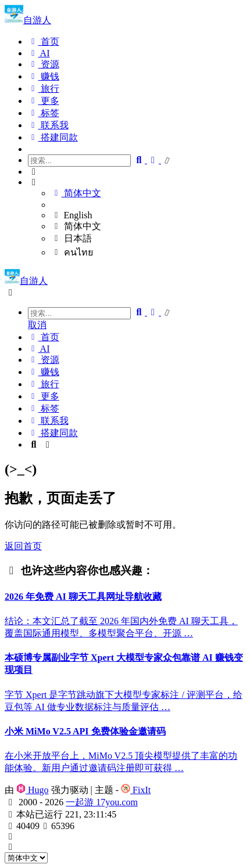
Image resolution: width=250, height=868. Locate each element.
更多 (44, 101)
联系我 (48, 125)
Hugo (33, 790)
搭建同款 (53, 137)
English (72, 215)
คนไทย (72, 252)
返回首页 (23, 546)
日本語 (72, 238)
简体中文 (76, 193)
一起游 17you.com (102, 802)
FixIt (136, 790)
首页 (44, 42)
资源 (44, 64)
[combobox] (79, 313)
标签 (44, 113)
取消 (37, 325)
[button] (137, 172)
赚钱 (44, 76)
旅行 (44, 89)
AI (39, 53)
